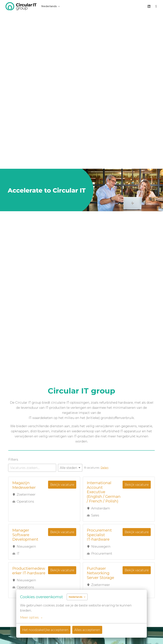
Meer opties (31, 617)
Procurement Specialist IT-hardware (99, 535)
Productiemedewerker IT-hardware (29, 571)
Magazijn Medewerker (24, 485)
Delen (105, 468)
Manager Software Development (25, 535)
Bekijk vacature (62, 485)
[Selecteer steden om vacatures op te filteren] (70, 468)
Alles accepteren (87, 630)
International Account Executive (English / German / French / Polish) (104, 492)
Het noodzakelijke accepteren (45, 630)
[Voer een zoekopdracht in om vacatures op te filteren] (32, 468)
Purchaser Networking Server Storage (100, 573)
